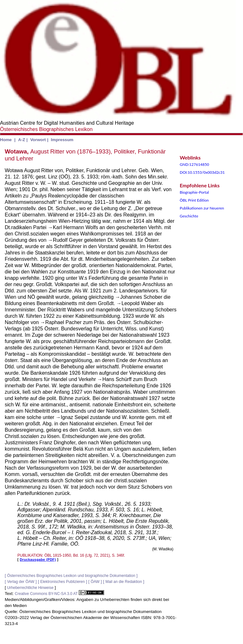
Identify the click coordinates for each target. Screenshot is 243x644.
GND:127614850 (194, 164)
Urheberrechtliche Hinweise (30, 588)
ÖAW (95, 582)
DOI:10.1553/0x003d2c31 (202, 172)
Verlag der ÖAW (21, 582)
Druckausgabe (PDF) (38, 560)
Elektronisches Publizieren (62, 582)
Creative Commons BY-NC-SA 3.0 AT (59, 594)
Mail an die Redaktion (124, 582)
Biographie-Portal (194, 192)
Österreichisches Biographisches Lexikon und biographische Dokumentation (71, 576)
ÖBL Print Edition (194, 200)
